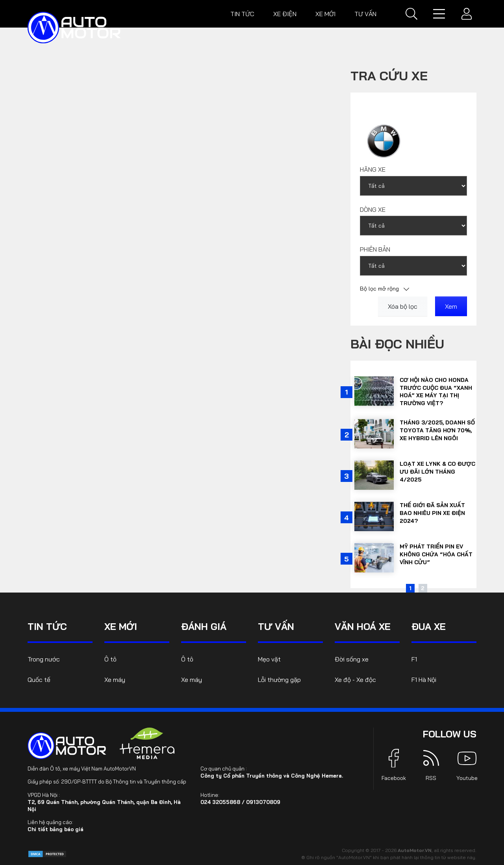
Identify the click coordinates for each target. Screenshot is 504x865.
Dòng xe (373, 209)
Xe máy (115, 680)
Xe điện (285, 14)
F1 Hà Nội (424, 680)
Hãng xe (373, 169)
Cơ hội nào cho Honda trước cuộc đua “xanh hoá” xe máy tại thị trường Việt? (436, 392)
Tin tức (242, 14)
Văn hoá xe (363, 626)
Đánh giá (204, 626)
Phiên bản (375, 249)
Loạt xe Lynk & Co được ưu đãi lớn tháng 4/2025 (437, 471)
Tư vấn (365, 14)
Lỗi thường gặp (279, 680)
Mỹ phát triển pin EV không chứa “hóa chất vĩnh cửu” (436, 554)
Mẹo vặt (269, 659)
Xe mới (325, 14)
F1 (414, 659)
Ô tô (110, 659)
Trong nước (44, 659)
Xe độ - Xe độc (355, 680)
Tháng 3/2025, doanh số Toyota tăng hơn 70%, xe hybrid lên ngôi (437, 430)
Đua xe (429, 626)
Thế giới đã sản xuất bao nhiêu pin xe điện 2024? (432, 513)
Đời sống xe (352, 659)
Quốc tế (39, 680)
